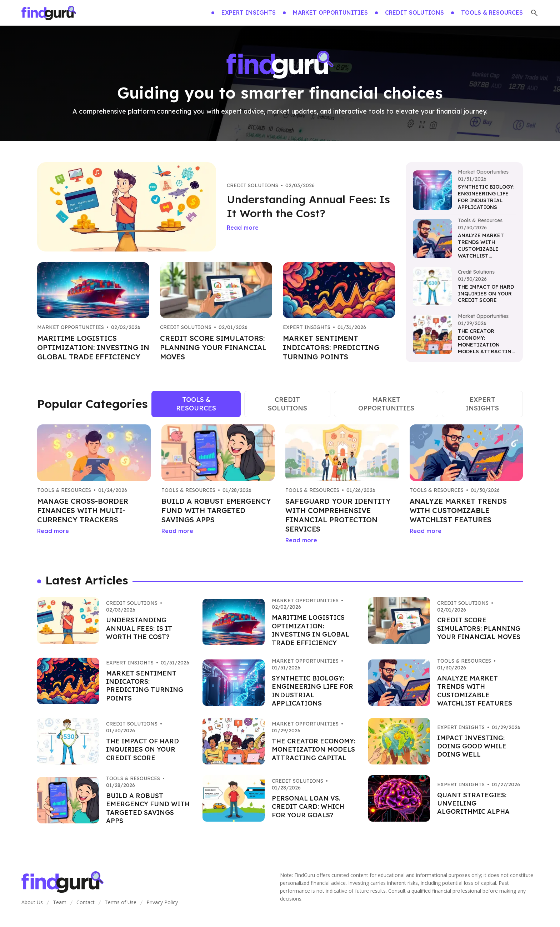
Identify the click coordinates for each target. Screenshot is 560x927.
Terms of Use (121, 902)
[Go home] (49, 13)
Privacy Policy (162, 902)
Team (60, 902)
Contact (86, 902)
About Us (32, 902)
